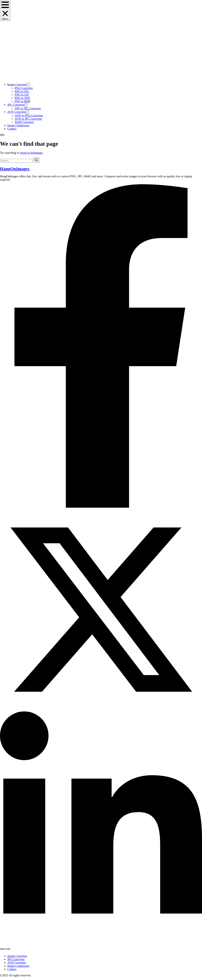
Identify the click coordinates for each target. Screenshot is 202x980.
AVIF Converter (17, 112)
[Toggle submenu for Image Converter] (28, 85)
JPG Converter (16, 105)
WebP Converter (24, 122)
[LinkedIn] (101, 941)
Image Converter (17, 84)
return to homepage (31, 153)
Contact (12, 129)
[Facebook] (101, 507)
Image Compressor (18, 125)
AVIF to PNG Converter (29, 115)
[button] (5, 10)
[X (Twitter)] (101, 710)
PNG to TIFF (22, 98)
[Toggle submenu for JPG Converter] (26, 105)
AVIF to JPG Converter (28, 119)
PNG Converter (24, 88)
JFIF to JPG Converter (28, 108)
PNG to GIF (22, 95)
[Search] (36, 160)
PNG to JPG (22, 91)
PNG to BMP (22, 101)
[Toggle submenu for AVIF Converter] (28, 112)
